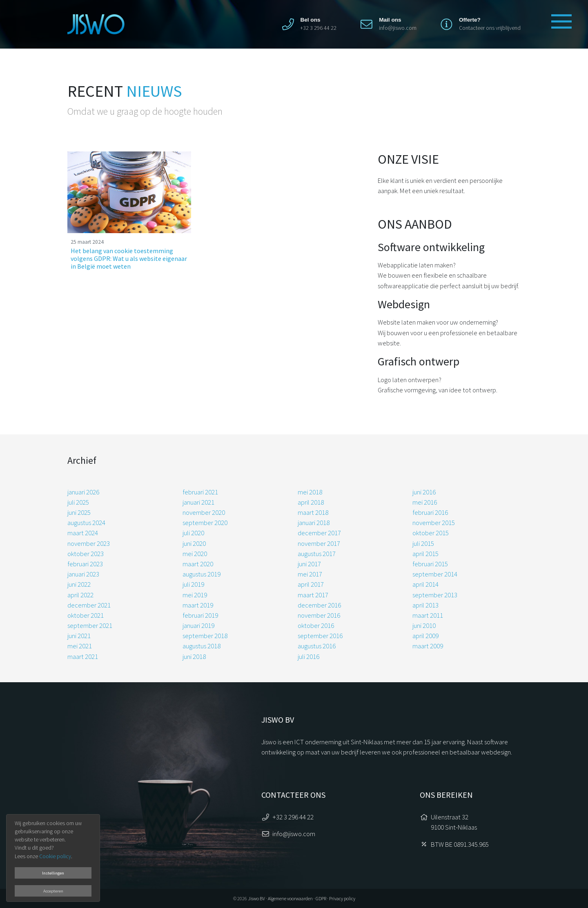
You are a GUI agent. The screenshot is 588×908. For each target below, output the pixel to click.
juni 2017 (309, 564)
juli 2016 (308, 657)
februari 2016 (430, 512)
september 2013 (435, 595)
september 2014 (435, 574)
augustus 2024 (86, 523)
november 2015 (434, 523)
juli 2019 (193, 584)
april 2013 (425, 605)
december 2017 (319, 533)
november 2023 (89, 543)
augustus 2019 (202, 574)
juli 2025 (78, 502)
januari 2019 (198, 625)
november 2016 (319, 615)
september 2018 (205, 636)
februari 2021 (200, 492)
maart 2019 (198, 605)
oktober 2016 (316, 625)
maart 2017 (313, 595)
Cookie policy (55, 856)
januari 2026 (83, 492)
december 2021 (89, 605)
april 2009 (425, 636)
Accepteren (53, 891)
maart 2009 (428, 646)
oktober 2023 (86, 554)
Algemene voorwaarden (290, 898)
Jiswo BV (256, 898)
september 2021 (90, 625)
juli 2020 (193, 533)
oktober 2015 (431, 533)
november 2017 (319, 543)
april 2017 (311, 584)
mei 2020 (195, 554)
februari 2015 (430, 564)
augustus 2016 (317, 646)
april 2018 (311, 502)
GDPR (321, 898)
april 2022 (80, 595)
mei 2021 (80, 646)
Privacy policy (342, 898)
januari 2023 (83, 574)
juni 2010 (424, 625)
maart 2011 (428, 615)
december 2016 (319, 605)
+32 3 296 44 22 (293, 817)
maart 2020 (198, 564)
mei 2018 (310, 492)
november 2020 (204, 512)
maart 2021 (83, 657)
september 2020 (205, 523)
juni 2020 (194, 543)
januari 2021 (198, 502)
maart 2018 (313, 512)
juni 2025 (79, 512)
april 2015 (425, 554)
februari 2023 (85, 564)
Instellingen (53, 873)
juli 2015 (423, 543)
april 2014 (425, 584)
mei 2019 (195, 595)
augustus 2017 (317, 554)
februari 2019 (200, 615)
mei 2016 (425, 502)
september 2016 (320, 636)
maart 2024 (83, 533)
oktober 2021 (86, 615)
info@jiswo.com (398, 28)
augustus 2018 (202, 646)
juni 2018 (194, 657)
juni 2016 (424, 492)
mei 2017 (310, 574)
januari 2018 (314, 523)
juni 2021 (79, 636)
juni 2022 (79, 584)
